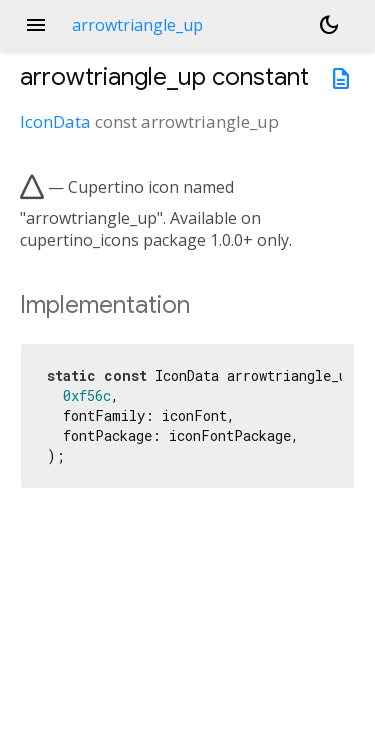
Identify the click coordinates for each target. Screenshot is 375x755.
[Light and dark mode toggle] (329, 25)
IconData (55, 121)
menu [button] (36, 25)
